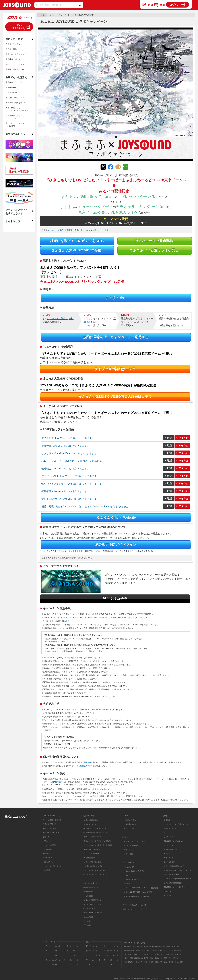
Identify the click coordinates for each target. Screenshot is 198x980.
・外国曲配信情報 (89, 858)
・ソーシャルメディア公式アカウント (175, 824)
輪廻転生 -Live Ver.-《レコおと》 (59, 469)
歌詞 (170, 438)
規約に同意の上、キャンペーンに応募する (116, 337)
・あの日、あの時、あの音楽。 (93, 866)
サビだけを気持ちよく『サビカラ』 (15, 117)
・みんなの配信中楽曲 (130, 845)
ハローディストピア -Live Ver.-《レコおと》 (66, 461)
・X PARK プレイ (129, 828)
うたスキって (27, 18)
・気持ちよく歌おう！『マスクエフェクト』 (98, 875)
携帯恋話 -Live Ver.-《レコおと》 (59, 491)
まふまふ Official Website (116, 517)
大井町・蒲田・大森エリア (173, 954)
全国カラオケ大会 (49, 828)
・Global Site (167, 891)
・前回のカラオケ (49, 862)
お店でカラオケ (14, 39)
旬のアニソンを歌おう (15, 64)
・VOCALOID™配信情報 (91, 849)
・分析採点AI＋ (88, 892)
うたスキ (46, 837)
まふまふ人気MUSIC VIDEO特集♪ (77, 250)
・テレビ (126, 875)
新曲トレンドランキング (16, 54)
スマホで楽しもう (15, 134)
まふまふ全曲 (116, 298)
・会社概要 (166, 820)
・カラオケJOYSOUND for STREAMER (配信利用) (140, 888)
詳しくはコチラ (115, 599)
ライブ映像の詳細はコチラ (115, 369)
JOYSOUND (17, 6)
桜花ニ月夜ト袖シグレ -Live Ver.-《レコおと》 (67, 507)
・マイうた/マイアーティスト (53, 866)
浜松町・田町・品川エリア (153, 954)
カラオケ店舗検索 (49, 824)
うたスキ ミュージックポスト (134, 841)
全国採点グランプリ (14, 82)
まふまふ (87, 438)
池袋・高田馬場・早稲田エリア (134, 950)
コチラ (67, 621)
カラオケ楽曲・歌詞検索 (52, 820)
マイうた (184, 438)
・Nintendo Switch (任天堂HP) (133, 871)
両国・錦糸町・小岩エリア (133, 962)
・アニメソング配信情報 (91, 854)
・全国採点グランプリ (90, 888)
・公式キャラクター (169, 828)
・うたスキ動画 (88, 896)
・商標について (168, 858)
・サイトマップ (168, 896)
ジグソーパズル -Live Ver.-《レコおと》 (63, 476)
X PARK (125, 816)
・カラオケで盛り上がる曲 (92, 862)
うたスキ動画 (11, 92)
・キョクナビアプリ (89, 908)
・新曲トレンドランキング (92, 837)
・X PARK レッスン (129, 824)
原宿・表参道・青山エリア (173, 962)
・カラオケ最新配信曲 (90, 820)
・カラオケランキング (90, 824)
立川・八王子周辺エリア (177, 950)
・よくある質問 (168, 837)
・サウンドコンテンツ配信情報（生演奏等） (98, 845)
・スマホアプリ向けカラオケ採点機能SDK (177, 879)
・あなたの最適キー (89, 917)
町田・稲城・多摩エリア (154, 958)
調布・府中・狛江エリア (173, 958)
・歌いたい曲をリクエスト (92, 904)
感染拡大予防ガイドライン (116, 544)
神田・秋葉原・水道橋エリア (157, 950)
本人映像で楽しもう (14, 59)
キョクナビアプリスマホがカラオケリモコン (17, 109)
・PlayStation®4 (128, 867)
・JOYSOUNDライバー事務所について (176, 887)
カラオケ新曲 (11, 49)
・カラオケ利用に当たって (172, 849)
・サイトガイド (128, 850)
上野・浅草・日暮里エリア (133, 954)
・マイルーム (47, 841)
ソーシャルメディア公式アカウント (17, 212)
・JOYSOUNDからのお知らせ (173, 841)
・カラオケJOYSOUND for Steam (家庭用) (137, 892)
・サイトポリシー (169, 845)
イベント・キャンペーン (60, 15)
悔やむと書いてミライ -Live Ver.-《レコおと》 (67, 484)
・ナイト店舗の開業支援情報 (172, 883)
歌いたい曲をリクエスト (16, 98)
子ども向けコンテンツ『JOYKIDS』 (15, 125)
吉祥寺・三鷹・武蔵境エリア (134, 958)
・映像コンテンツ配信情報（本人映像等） (97, 841)
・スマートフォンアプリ (131, 879)
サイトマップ (13, 221)
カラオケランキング (14, 44)
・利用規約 (166, 854)
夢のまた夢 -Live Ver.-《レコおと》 (61, 438)
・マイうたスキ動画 (50, 845)
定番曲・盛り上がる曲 (15, 69)
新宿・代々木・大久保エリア (134, 947)
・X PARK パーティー (130, 820)
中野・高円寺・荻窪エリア (153, 962)
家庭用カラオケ (128, 863)
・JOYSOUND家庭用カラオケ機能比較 (136, 896)
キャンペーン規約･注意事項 (60, 230)
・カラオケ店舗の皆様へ (171, 875)
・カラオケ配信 (128, 854)
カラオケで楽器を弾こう (16, 103)
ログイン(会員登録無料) (18, 27)
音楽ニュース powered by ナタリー (136, 909)
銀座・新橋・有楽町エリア (177, 947)
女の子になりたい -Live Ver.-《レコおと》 (64, 499)
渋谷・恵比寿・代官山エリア (155, 947)
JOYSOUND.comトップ (52, 816)
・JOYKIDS (87, 925)
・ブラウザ (126, 884)
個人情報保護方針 (84, 766)
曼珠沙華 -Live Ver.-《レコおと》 (59, 446)
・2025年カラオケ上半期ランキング (95, 833)
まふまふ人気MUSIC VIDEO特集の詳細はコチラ (115, 397)
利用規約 (122, 618)
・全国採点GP (48, 849)
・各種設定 (47, 870)
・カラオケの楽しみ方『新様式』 (94, 870)
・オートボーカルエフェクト (93, 913)
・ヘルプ (165, 833)
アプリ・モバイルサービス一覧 (134, 905)
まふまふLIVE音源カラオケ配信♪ (155, 250)
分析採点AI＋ (11, 87)
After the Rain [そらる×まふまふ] (112, 507)
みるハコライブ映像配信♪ (155, 241)
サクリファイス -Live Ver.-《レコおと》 (63, 453)
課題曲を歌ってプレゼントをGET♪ (77, 241)
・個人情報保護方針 (169, 862)
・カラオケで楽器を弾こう (92, 900)
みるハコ (126, 837)
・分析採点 (47, 853)
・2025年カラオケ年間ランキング (94, 828)
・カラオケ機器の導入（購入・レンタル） (177, 870)
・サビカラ (86, 921)
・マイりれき (47, 858)
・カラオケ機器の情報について (173, 866)
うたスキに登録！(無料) (62, 318)
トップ (42, 15)
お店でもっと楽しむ (17, 77)
